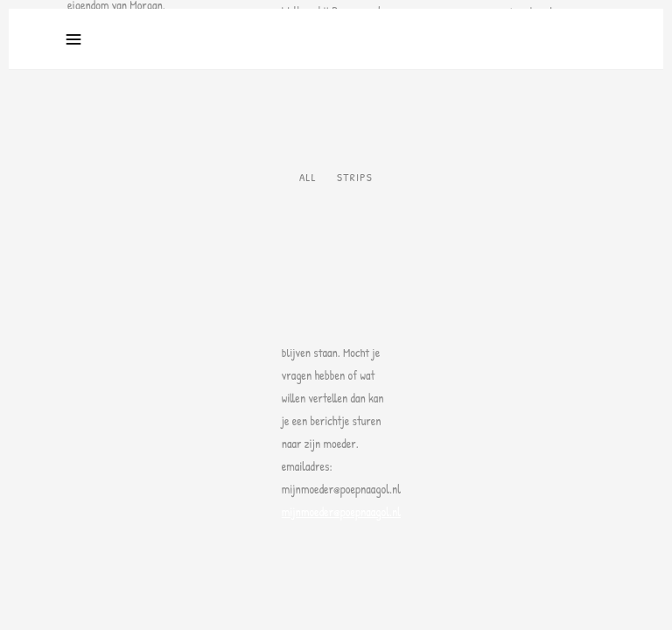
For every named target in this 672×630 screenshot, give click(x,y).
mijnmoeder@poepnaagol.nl (341, 511)
